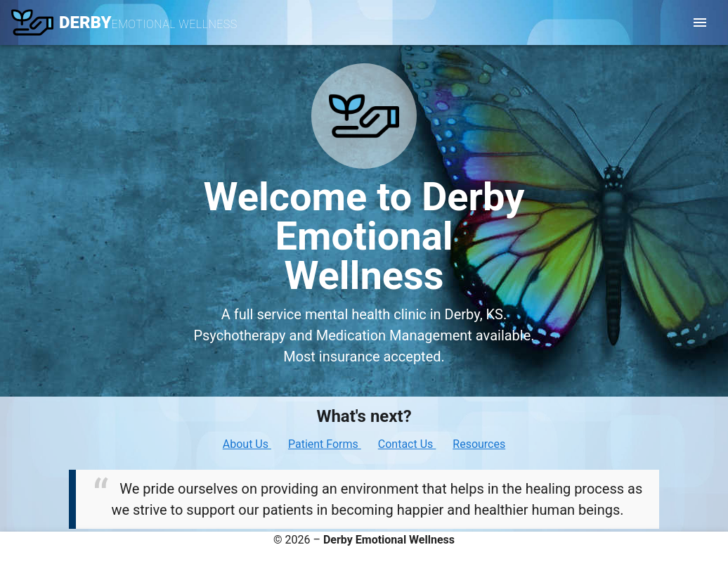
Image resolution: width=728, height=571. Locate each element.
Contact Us (407, 444)
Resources (479, 444)
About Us (247, 444)
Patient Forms (325, 444)
